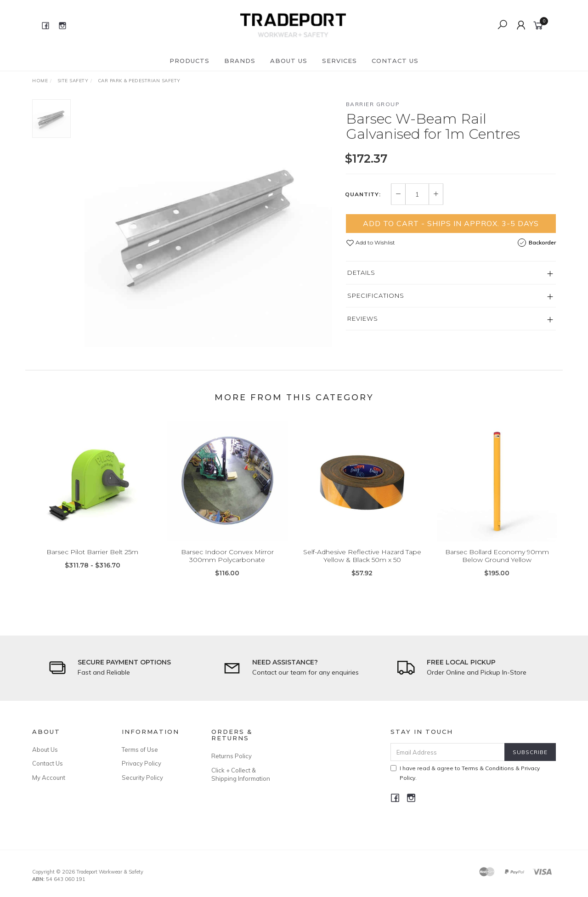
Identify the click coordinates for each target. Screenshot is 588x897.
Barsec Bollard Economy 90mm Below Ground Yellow (497, 567)
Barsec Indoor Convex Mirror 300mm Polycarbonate (227, 567)
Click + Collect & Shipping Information (241, 774)
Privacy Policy (141, 763)
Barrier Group (373, 104)
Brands (240, 61)
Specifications (376, 295)
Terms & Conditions (488, 768)
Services (339, 61)
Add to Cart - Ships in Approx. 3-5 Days (451, 223)
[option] (208, 223)
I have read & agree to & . (465, 773)
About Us (289, 61)
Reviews (363, 318)
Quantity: (363, 194)
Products (189, 61)
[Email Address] (448, 752)
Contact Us (395, 61)
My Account (49, 778)
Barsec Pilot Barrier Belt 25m (92, 563)
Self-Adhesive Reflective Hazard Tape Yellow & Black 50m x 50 (362, 567)
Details (361, 273)
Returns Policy (232, 756)
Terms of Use (140, 749)
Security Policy (142, 778)
